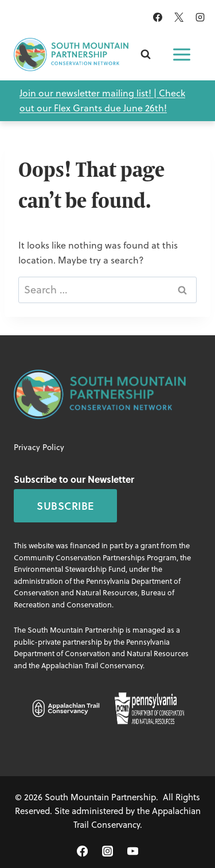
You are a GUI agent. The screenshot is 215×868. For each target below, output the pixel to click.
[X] (179, 17)
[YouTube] (132, 851)
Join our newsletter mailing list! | (89, 93)
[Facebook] (158, 17)
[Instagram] (200, 17)
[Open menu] (182, 55)
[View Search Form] (146, 55)
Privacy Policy (39, 447)
